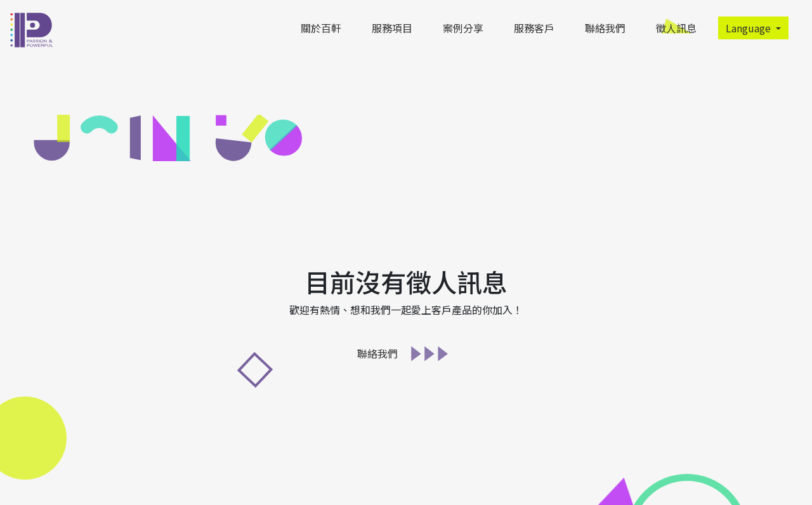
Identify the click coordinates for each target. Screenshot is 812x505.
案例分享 (463, 28)
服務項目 (392, 28)
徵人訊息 (679, 28)
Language (750, 28)
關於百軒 (321, 28)
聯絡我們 (605, 28)
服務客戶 (534, 28)
